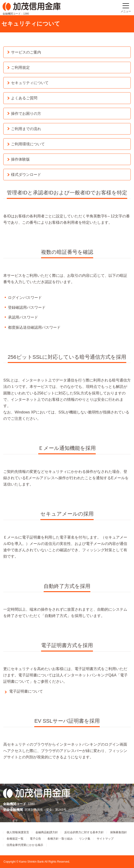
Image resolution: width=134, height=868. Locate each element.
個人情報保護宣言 (18, 832)
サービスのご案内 (26, 52)
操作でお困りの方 (26, 114)
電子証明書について (26, 691)
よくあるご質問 (24, 98)
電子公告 (35, 839)
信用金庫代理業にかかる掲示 (25, 845)
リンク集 (85, 839)
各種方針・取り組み (60, 839)
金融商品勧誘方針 (47, 832)
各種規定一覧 (15, 839)
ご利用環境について (28, 144)
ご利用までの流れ (26, 129)
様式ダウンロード (26, 175)
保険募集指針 (119, 832)
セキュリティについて (30, 83)
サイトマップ (105, 839)
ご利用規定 (20, 68)
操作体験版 (20, 159)
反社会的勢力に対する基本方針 (84, 832)
